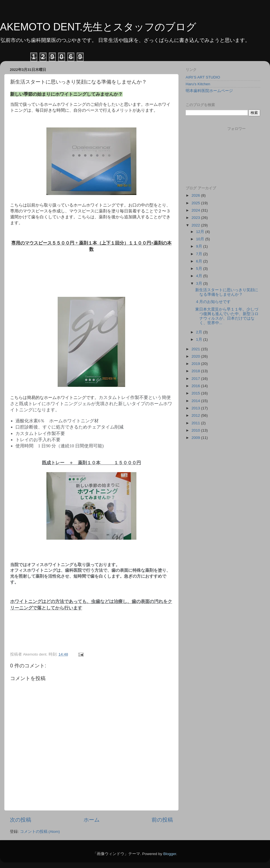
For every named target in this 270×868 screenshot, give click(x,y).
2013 (196, 408)
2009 (196, 438)
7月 (200, 254)
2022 (196, 225)
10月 (201, 239)
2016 (196, 386)
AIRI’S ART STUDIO (203, 77)
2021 (196, 349)
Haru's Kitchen (198, 84)
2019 (196, 364)
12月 (201, 232)
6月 (200, 261)
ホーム (92, 820)
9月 (200, 246)
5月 (200, 269)
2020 (196, 356)
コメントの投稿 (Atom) (40, 832)
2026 (196, 195)
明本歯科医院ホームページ (209, 91)
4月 (200, 276)
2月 (200, 332)
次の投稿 (21, 820)
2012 (196, 415)
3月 (200, 283)
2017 (196, 379)
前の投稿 (162, 820)
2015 (196, 393)
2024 (196, 210)
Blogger (170, 854)
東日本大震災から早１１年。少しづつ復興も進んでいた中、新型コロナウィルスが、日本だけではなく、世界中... (227, 316)
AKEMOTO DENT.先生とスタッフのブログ (98, 27)
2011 (196, 423)
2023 (196, 218)
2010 (196, 430)
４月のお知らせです (213, 302)
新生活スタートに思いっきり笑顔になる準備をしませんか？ (227, 292)
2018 (196, 371)
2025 (196, 203)
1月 (200, 339)
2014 (196, 401)
